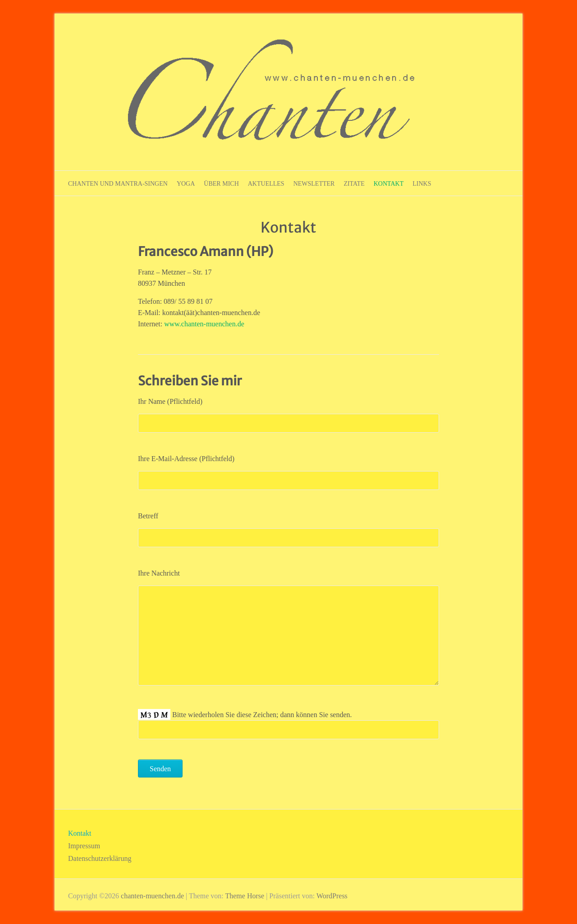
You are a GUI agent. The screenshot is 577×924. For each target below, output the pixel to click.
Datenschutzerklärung (100, 858)
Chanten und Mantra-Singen (118, 184)
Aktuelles (266, 184)
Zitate (354, 184)
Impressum (84, 846)
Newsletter (314, 184)
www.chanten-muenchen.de (204, 324)
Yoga (186, 184)
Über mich (221, 184)
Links (422, 184)
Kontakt (389, 184)
